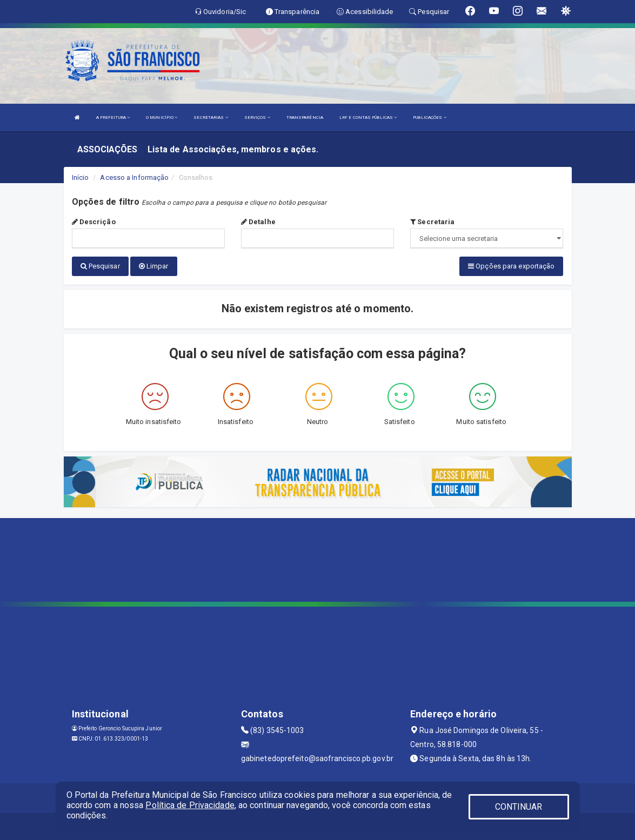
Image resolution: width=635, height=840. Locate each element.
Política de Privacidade (190, 805)
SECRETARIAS (210, 117)
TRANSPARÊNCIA (305, 117)
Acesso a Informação (134, 177)
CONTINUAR (519, 807)
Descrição (94, 222)
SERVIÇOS (257, 117)
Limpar (154, 266)
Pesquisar (100, 266)
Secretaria (432, 222)
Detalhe (258, 222)
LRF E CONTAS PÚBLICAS (368, 117)
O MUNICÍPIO (162, 117)
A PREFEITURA (113, 117)
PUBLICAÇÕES (429, 117)
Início (81, 177)
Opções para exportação (511, 266)
